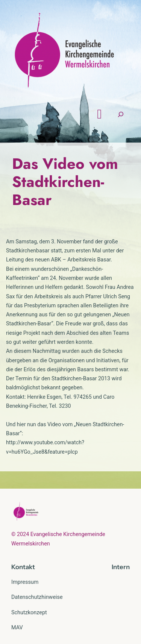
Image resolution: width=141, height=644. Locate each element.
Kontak (22, 567)
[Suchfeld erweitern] (121, 114)
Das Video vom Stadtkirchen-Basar (65, 182)
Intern (121, 567)
